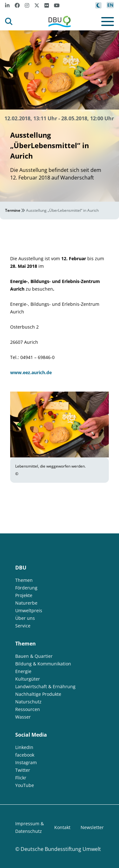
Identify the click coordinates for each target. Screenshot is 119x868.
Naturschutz (28, 702)
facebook (25, 755)
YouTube (25, 785)
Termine (13, 210)
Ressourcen (28, 709)
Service (23, 626)
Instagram (26, 762)
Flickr (21, 778)
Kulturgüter (28, 679)
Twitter (23, 770)
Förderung (26, 588)
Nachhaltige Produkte (38, 694)
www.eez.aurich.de (31, 372)
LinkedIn (24, 747)
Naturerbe (26, 603)
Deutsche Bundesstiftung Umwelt (61, 849)
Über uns (25, 618)
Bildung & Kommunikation (43, 664)
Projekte (24, 595)
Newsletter (92, 827)
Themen (24, 580)
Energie (23, 671)
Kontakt (62, 827)
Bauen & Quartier (34, 656)
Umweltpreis (29, 610)
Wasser (23, 717)
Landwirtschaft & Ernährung (45, 686)
